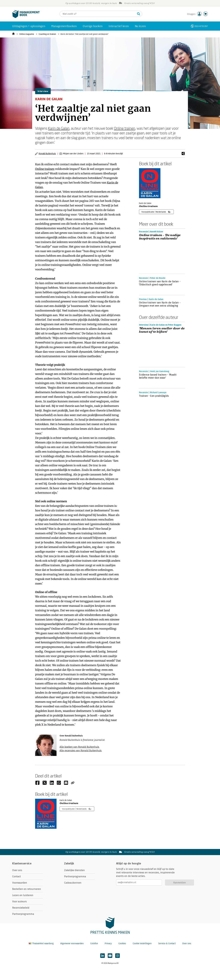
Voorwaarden (20, 883)
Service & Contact (167, 944)
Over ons (17, 870)
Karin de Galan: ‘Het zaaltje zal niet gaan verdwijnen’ (84, 34)
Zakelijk (69, 863)
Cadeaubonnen (73, 883)
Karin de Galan (59, 128)
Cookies (122, 944)
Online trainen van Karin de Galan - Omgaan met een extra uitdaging (160, 304)
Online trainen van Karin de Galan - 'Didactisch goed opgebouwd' (160, 283)
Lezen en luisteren (23, 895)
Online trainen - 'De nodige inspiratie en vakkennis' (160, 237)
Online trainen (125, 128)
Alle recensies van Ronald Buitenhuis (81, 751)
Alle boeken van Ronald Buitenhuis (79, 747)
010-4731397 (201, 26)
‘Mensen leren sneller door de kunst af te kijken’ (162, 330)
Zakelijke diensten (74, 870)
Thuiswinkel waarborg (42, 944)
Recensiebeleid (21, 908)
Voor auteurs (19, 901)
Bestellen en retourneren (27, 889)
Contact (16, 876)
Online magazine (27, 34)
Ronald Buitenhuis (47, 153)
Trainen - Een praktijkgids (154, 396)
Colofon (94, 944)
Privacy (108, 944)
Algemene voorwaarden (72, 944)
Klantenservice (22, 863)
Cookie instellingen (142, 944)
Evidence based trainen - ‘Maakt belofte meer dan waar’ (158, 376)
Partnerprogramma (23, 914)
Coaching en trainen (47, 34)
